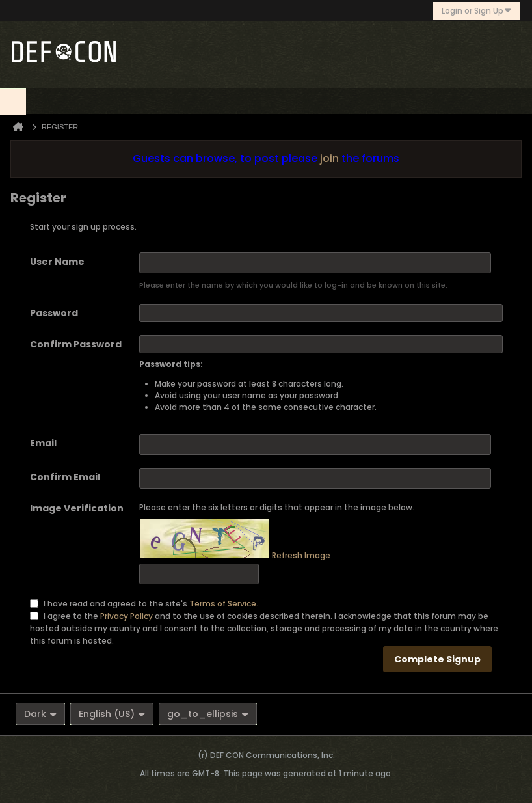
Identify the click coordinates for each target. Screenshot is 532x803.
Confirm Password (76, 344)
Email (43, 443)
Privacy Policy (126, 615)
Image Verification (77, 508)
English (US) (112, 714)
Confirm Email (65, 477)
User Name (57, 262)
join (329, 158)
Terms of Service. (224, 603)
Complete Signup (437, 659)
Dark (40, 714)
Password (54, 313)
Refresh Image (301, 555)
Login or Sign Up (476, 11)
